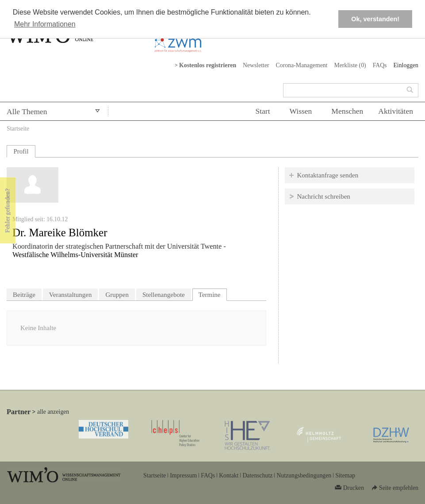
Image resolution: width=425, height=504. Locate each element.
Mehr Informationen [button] (45, 24)
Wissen (301, 111)
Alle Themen (27, 112)
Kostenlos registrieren (208, 65)
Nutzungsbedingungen (304, 475)
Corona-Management (302, 65)
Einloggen (406, 65)
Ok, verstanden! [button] (375, 19)
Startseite (18, 129)
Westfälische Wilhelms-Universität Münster (75, 255)
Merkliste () (350, 65)
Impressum (183, 475)
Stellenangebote (164, 295)
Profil (21, 151)
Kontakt (229, 475)
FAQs (380, 65)
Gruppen (117, 295)
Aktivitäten (396, 111)
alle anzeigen (53, 412)
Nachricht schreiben (323, 196)
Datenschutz (257, 475)
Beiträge (24, 295)
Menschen (347, 111)
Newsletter (256, 65)
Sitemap (345, 475)
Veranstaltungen (71, 295)
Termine (213, 294)
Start (262, 111)
